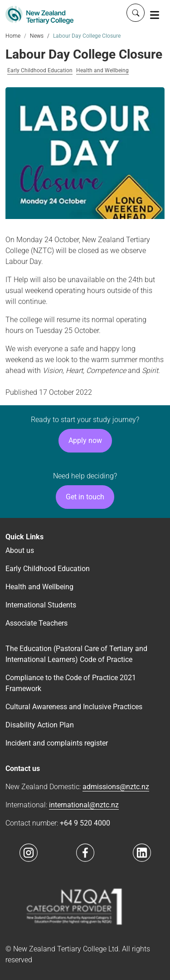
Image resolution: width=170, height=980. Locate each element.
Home (13, 36)
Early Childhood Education (40, 71)
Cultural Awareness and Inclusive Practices (74, 707)
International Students (41, 605)
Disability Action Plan (40, 725)
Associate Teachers (36, 623)
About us (20, 550)
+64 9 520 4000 (85, 823)
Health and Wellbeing (102, 71)
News (37, 36)
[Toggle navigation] (155, 15)
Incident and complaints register (57, 743)
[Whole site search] (136, 13)
